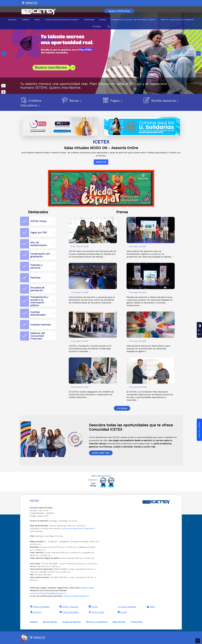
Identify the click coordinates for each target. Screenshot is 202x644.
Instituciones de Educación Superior (62, 20)
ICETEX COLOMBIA (40, 607)
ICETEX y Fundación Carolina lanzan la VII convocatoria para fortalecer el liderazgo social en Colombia (90, 349)
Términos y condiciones (97, 622)
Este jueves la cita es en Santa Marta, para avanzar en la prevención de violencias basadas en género (148, 349)
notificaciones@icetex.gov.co (76, 596)
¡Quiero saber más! (101, 453)
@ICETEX (35, 612)
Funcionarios (137, 622)
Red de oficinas (50, 622)
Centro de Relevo (127, 607)
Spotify (122, 612)
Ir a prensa (122, 408)
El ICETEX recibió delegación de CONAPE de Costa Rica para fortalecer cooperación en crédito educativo (91, 394)
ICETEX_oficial (96, 612)
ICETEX (93, 607)
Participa (97, 26)
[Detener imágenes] (3, 92)
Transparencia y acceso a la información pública (133, 20)
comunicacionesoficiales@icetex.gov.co (48, 593)
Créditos (26, 20)
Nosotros (12, 20)
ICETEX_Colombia (69, 607)
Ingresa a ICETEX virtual (119, 11)
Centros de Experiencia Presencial (77, 528)
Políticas (34, 622)
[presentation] (4, 53)
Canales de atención (71, 622)
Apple (150, 607)
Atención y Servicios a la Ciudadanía (177, 20)
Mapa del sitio (119, 622)
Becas (37, 20)
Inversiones (89, 20)
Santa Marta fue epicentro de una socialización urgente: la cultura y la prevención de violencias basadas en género (150, 254)
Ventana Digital (87, 588)
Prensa (103, 20)
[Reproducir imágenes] (3, 86)
